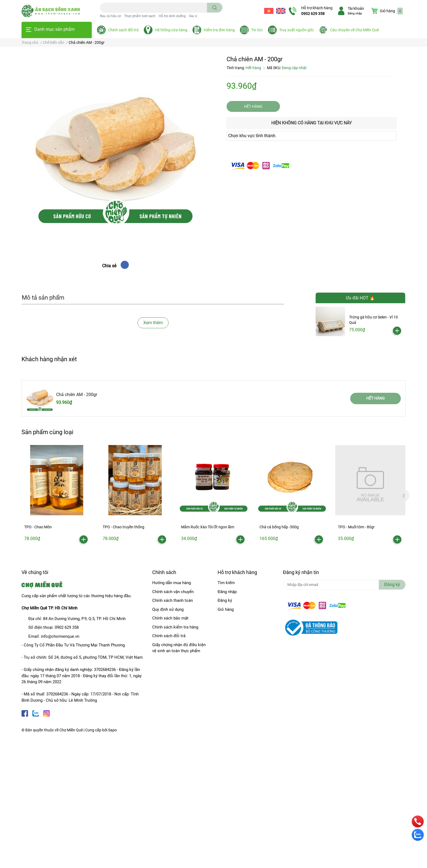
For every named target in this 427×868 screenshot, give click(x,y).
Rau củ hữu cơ (110, 16)
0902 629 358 (313, 14)
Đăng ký (225, 600)
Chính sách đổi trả (123, 30)
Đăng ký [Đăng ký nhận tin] (392, 585)
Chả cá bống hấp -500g (279, 527)
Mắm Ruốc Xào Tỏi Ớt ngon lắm (208, 527)
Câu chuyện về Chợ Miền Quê (354, 30)
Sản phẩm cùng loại (47, 432)
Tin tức (257, 30)
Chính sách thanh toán (173, 600)
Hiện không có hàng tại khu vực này (312, 123)
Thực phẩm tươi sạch (140, 16)
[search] (215, 8)
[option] (57, 496)
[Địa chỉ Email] (344, 585)
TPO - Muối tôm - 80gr (356, 527)
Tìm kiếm (226, 583)
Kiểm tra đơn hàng (219, 30)
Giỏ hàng (226, 609)
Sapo (112, 730)
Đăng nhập (355, 13)
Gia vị (193, 16)
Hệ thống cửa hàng (171, 30)
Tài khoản (356, 8)
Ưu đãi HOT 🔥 (360, 298)
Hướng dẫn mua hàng (172, 583)
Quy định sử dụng (168, 609)
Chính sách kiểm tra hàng (175, 627)
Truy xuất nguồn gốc (296, 30)
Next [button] (404, 495)
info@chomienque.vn (60, 636)
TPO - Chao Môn (38, 527)
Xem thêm (153, 323)
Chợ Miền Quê (71, 730)
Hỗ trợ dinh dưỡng (172, 16)
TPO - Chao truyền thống (123, 527)
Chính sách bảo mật (170, 618)
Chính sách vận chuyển (173, 592)
